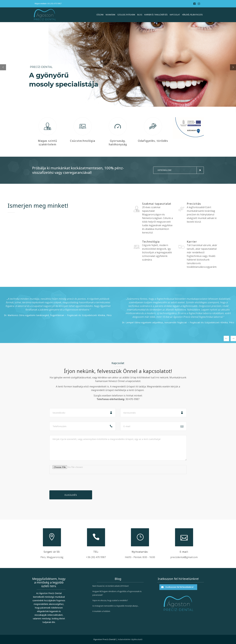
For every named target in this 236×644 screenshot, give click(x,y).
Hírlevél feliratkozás (192, 15)
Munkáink (110, 15)
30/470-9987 (132, 399)
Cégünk (100, 15)
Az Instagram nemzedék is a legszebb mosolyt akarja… (116, 606)
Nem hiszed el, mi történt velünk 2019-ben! (111, 586)
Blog (140, 15)
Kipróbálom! (181, 170)
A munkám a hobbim (101, 611)
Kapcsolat (175, 15)
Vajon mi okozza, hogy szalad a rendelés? (110, 600)
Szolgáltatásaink (126, 15)
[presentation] (72, 484)
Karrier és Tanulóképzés (156, 15)
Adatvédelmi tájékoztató (130, 639)
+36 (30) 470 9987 (54, 4)
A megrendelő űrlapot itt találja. (128, 386)
